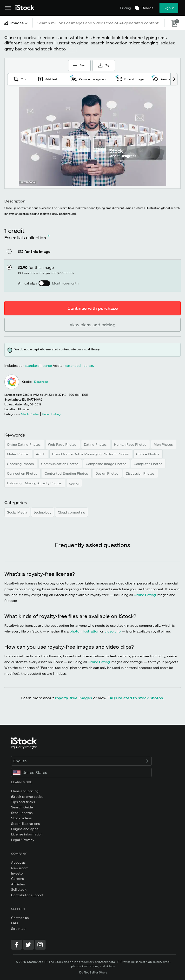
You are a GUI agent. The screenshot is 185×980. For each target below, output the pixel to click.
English (81, 760)
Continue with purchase (93, 307)
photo (75, 630)
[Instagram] (40, 943)
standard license (38, 365)
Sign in (169, 8)
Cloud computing (72, 511)
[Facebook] (17, 943)
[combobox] (16, 23)
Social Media (17, 511)
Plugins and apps (25, 828)
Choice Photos (148, 453)
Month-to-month (65, 282)
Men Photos (164, 443)
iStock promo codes (27, 795)
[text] (99, 23)
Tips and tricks (23, 801)
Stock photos (22, 811)
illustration (90, 630)
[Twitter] (28, 943)
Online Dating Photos (24, 443)
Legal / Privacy (23, 838)
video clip (113, 630)
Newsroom (20, 867)
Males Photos (18, 453)
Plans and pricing (25, 790)
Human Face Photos (131, 443)
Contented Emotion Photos (67, 472)
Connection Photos (23, 472)
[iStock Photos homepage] (25, 8)
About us (18, 861)
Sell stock (19, 888)
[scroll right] (174, 78)
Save (76, 63)
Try (108, 64)
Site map (18, 927)
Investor (18, 872)
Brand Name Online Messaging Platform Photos (91, 453)
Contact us (20, 916)
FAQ (14, 922)
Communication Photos (60, 463)
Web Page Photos (63, 443)
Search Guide (22, 806)
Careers (17, 878)
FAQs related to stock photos (135, 697)
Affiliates (18, 883)
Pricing (126, 8)
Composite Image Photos (106, 463)
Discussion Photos (141, 472)
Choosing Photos (21, 463)
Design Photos (107, 472)
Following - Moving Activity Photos (35, 482)
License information (27, 833)
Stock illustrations (25, 822)
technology (43, 511)
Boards (147, 8)
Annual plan (27, 282)
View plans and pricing (92, 324)
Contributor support (27, 894)
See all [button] (74, 483)
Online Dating (145, 594)
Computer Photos (148, 463)
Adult (41, 453)
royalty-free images (74, 697)
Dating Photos (96, 443)
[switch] (44, 282)
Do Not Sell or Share (93, 971)
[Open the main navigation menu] (8, 8)
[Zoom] (92, 135)
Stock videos (21, 817)
